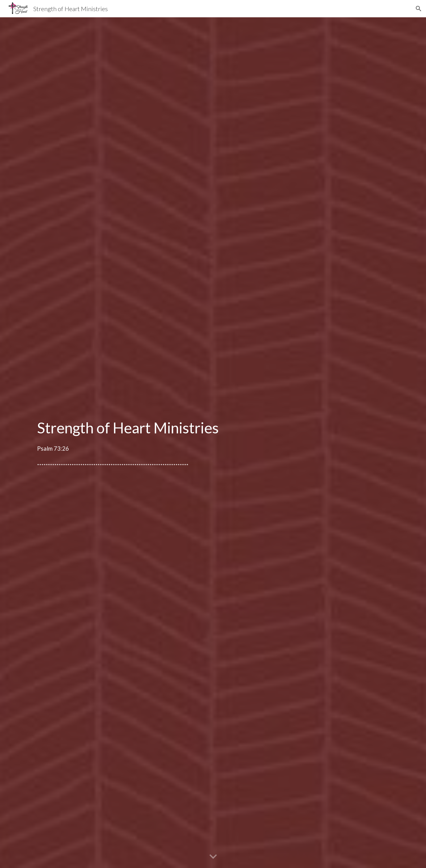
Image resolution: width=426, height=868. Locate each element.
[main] (213, 434)
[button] (419, 9)
